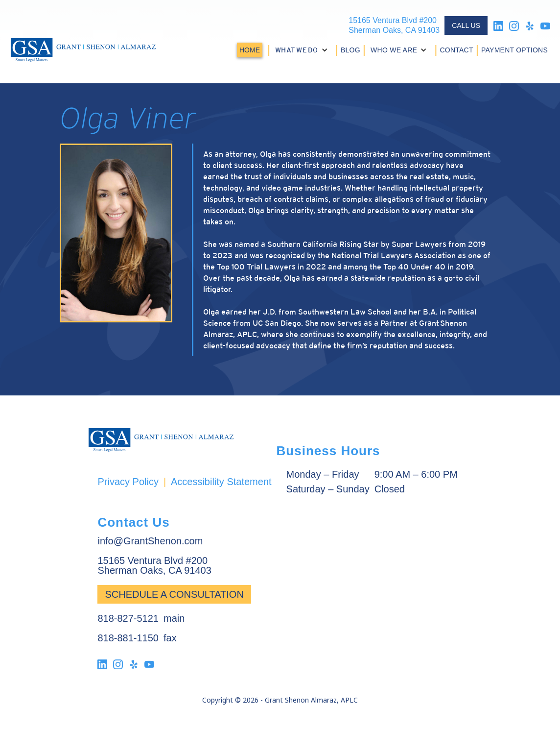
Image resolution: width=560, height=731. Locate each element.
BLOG (350, 50)
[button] (303, 50)
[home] (83, 50)
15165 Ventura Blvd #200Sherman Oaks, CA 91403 (394, 25)
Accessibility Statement (221, 482)
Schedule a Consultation (174, 594)
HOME (250, 50)
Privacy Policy (128, 482)
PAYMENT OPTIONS (514, 50)
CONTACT (456, 50)
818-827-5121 (128, 618)
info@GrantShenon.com (150, 541)
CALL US (466, 25)
